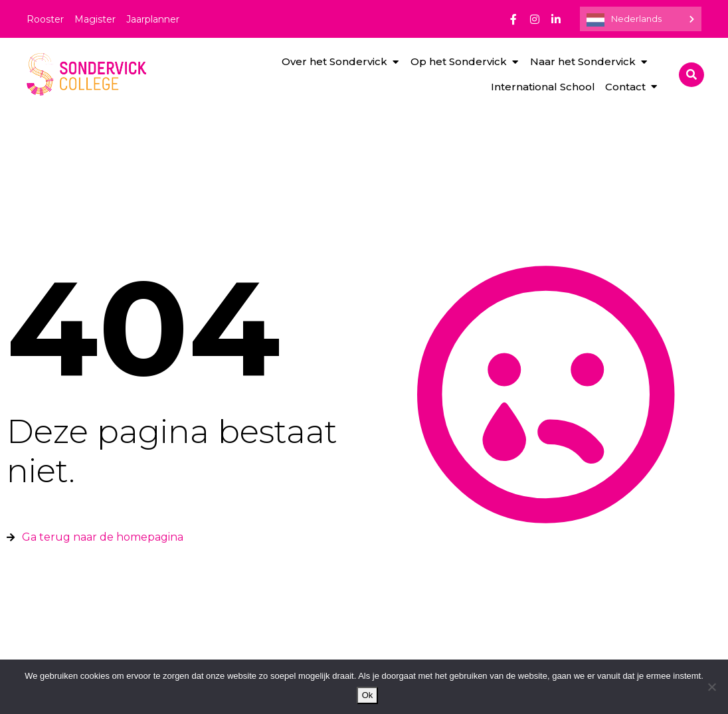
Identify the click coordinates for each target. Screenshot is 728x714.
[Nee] (711, 687)
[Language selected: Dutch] (641, 19)
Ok (368, 695)
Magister (95, 19)
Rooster (45, 19)
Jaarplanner (153, 19)
